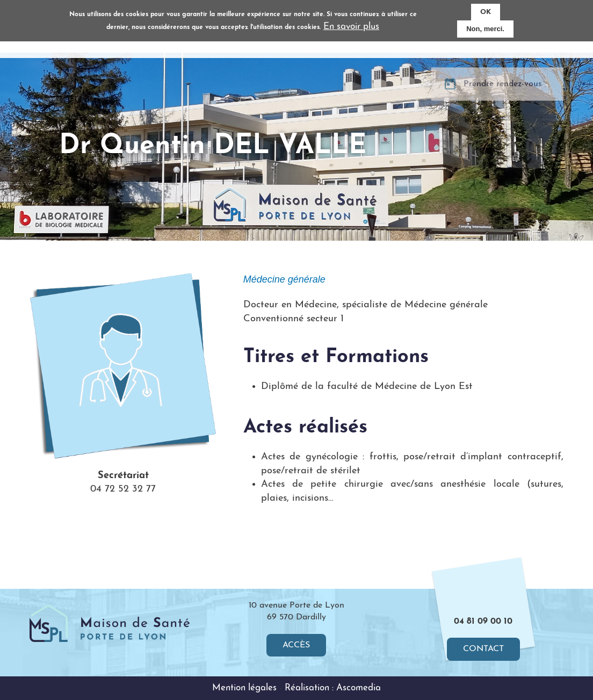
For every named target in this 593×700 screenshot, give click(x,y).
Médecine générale (284, 279)
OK (486, 10)
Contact (483, 649)
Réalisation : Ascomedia (333, 688)
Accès (296, 645)
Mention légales (244, 688)
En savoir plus (351, 26)
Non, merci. (485, 28)
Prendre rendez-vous (503, 91)
